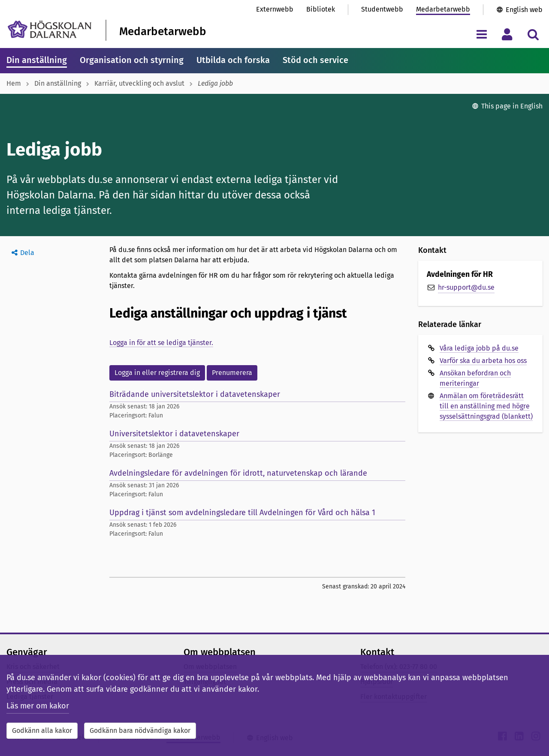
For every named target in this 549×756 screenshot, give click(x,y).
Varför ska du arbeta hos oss (483, 361)
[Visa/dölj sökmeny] (533, 34)
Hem (14, 83)
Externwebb (275, 9)
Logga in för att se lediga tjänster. (161, 343)
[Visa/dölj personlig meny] (507, 34)
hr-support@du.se (466, 287)
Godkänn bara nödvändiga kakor (140, 730)
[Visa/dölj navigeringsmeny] (481, 34)
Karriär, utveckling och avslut (139, 83)
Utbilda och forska (233, 60)
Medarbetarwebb (443, 9)
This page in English (512, 106)
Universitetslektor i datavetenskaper (174, 434)
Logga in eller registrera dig (157, 373)
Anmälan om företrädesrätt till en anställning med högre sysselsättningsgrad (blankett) (486, 406)
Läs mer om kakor (38, 706)
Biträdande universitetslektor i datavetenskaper (195, 394)
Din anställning (37, 60)
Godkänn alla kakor (42, 730)
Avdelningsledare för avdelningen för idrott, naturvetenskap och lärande (238, 473)
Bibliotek (321, 9)
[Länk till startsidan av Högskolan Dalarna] (50, 29)
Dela (27, 253)
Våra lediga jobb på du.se (479, 348)
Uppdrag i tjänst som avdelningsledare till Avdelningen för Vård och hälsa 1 (242, 513)
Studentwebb (382, 9)
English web (524, 10)
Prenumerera (232, 373)
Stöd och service (315, 60)
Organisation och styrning (132, 60)
